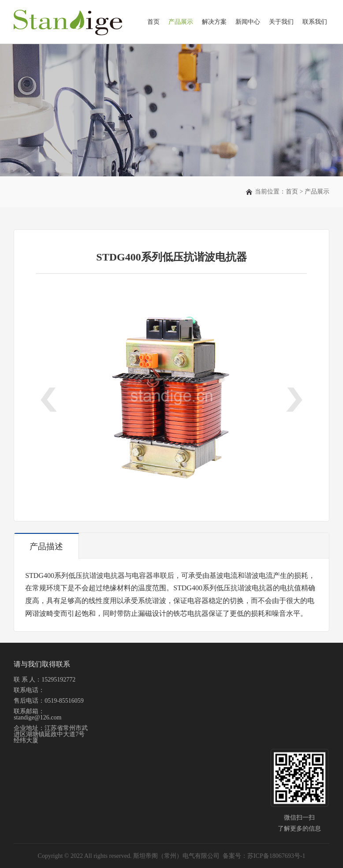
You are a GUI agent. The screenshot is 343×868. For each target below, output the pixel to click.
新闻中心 (248, 22)
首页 (153, 22)
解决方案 (214, 22)
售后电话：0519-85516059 (49, 701)
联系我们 (315, 22)
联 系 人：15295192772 (45, 680)
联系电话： (29, 690)
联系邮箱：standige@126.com (37, 714)
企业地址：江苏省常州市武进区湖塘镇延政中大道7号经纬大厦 (51, 734)
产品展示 (181, 22)
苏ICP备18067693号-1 (276, 856)
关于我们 (281, 22)
